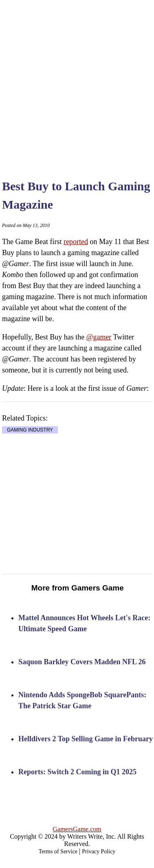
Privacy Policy (99, 851)
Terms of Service (58, 851)
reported (76, 242)
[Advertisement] (76, 80)
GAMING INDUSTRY (30, 430)
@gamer (99, 337)
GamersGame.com (77, 829)
